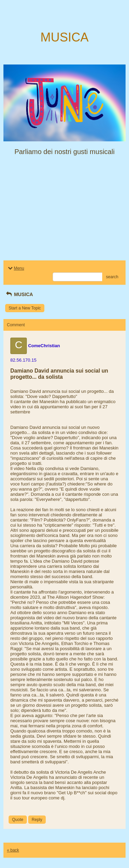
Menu (15, 268)
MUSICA (19, 294)
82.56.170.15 (23, 360)
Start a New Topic (25, 308)
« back (13, 850)
